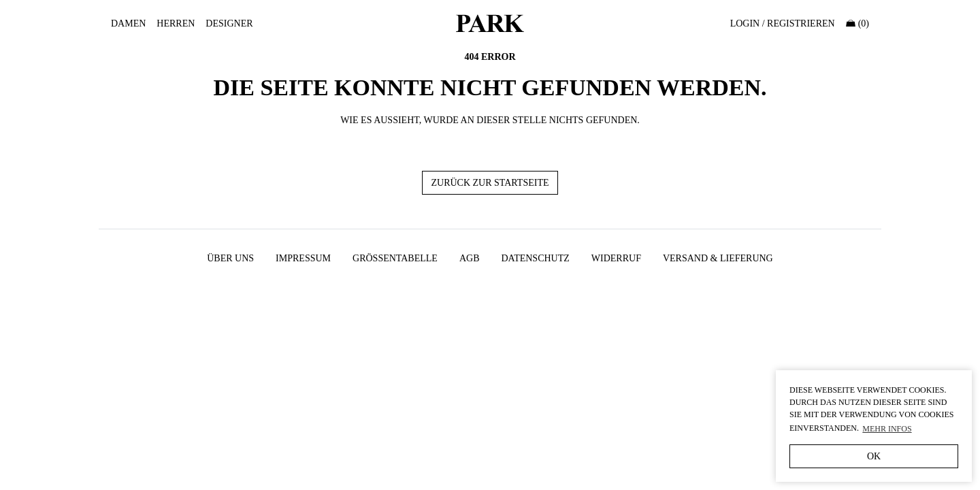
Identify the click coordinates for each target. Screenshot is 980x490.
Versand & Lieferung (718, 258)
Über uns (230, 258)
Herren (176, 23)
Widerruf (616, 258)
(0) (857, 23)
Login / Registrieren (783, 23)
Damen (128, 23)
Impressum (303, 258)
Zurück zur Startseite (490, 183)
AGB (470, 258)
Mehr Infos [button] (887, 429)
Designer (229, 23)
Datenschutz (535, 258)
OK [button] (874, 456)
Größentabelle (395, 258)
